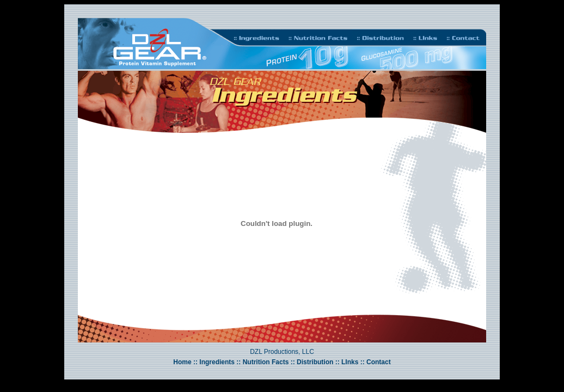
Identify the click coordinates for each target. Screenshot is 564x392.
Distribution (315, 362)
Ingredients (217, 362)
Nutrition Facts (266, 362)
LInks (349, 362)
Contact (379, 362)
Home (182, 362)
